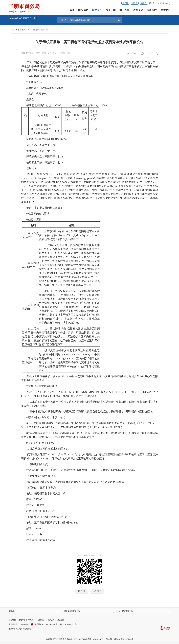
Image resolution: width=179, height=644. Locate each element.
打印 (82, 591)
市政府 (144, 3)
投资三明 (111, 10)
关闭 (97, 591)
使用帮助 (22, 621)
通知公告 (44, 30)
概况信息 (83, 10)
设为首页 (51, 621)
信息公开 (97, 10)
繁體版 (152, 3)
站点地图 (12, 621)
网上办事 (124, 10)
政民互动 (138, 10)
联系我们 (32, 621)
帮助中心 (165, 10)
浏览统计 (41, 621)
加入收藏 (61, 621)
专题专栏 (152, 10)
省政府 (135, 3)
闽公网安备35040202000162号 (44, 626)
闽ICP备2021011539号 (69, 626)
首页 (72, 10)
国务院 (125, 3)
